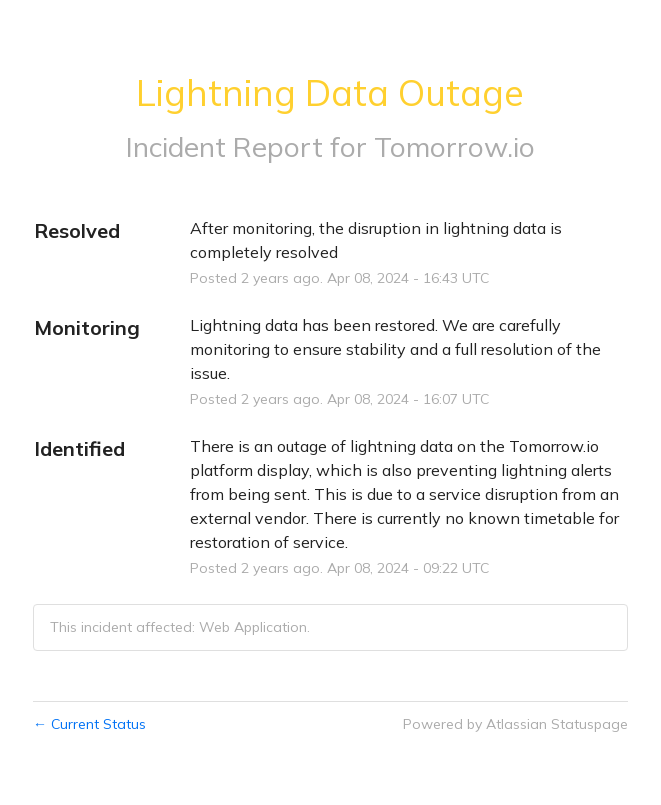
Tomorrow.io (454, 146)
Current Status (89, 724)
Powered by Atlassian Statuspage (515, 724)
